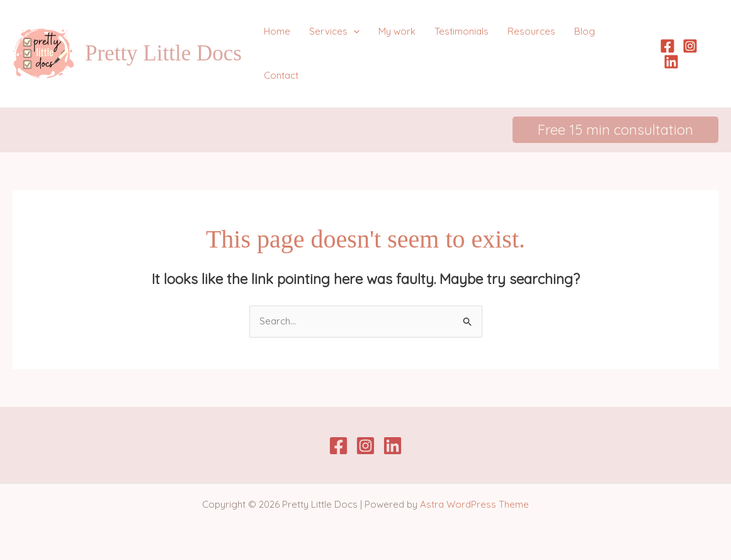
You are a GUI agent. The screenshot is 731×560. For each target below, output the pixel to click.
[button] (615, 130)
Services (334, 31)
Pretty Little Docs (163, 53)
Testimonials (462, 31)
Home (277, 31)
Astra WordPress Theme (474, 504)
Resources (531, 31)
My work (397, 31)
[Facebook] (667, 46)
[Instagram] (690, 46)
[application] (354, 31)
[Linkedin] (671, 62)
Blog (585, 31)
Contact (281, 75)
